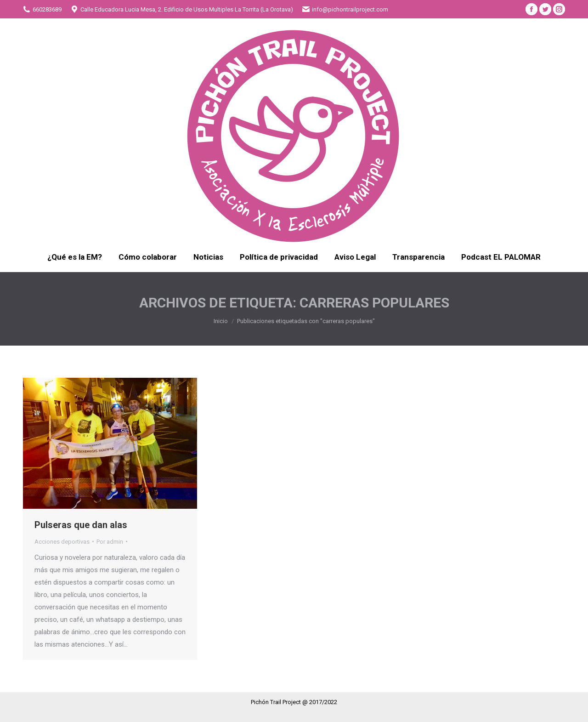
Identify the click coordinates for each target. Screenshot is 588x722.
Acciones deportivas (62, 542)
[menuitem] (75, 257)
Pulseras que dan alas (81, 525)
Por (110, 542)
